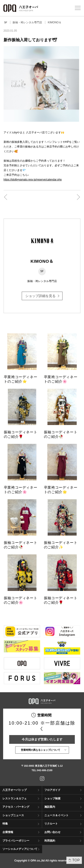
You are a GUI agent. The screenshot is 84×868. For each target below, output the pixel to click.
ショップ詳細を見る (40, 296)
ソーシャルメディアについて (20, 849)
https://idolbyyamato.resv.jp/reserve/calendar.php (33, 180)
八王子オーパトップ (15, 790)
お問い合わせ (52, 832)
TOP (76, 860)
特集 (5, 824)
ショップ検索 (52, 799)
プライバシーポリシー (16, 841)
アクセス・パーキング (16, 807)
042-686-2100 (45, 770)
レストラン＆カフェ (15, 799)
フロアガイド (52, 790)
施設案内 (50, 807)
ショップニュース (13, 815)
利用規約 (50, 841)
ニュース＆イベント (56, 815)
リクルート (51, 824)
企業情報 (8, 832)
